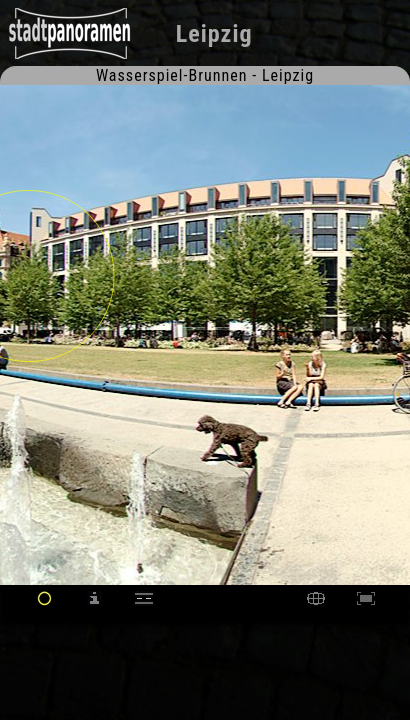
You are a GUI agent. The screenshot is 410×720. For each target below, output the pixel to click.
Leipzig (214, 34)
